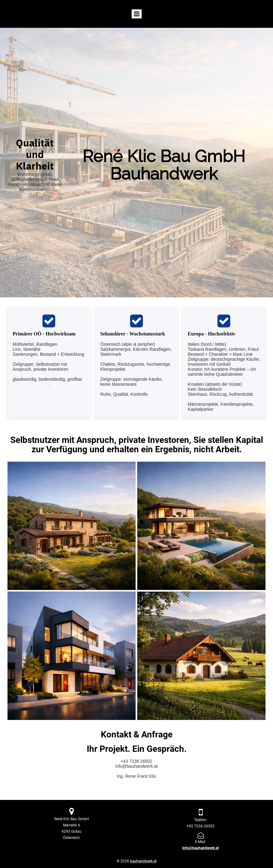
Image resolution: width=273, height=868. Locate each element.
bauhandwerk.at (143, 861)
